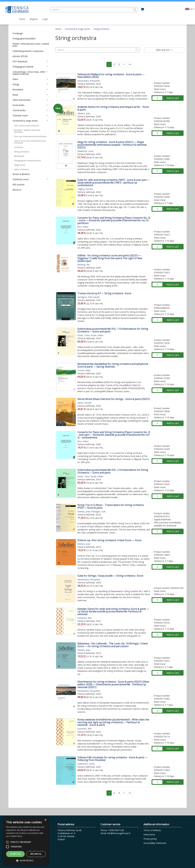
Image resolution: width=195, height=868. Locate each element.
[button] (135, 10)
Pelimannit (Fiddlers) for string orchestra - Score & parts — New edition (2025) (111, 76)
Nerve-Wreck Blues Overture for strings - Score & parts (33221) (114, 399)
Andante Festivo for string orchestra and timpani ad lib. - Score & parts (113, 108)
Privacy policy (150, 839)
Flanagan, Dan (98, 511)
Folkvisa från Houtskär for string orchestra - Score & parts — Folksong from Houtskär (112, 759)
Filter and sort (164, 50)
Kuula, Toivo (84, 335)
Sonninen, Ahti (84, 618)
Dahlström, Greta (86, 764)
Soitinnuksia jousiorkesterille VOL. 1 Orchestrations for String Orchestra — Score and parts (113, 330)
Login (45, 19)
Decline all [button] (36, 854)
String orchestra (101, 29)
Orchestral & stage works (77, 29)
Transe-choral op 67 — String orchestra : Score (104, 293)
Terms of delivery (152, 830)
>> (130, 64)
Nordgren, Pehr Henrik (88, 297)
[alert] (26, 841)
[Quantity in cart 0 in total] (142, 9)
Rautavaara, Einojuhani (89, 81)
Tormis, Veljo (84, 370)
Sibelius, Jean (84, 113)
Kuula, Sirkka (97, 335)
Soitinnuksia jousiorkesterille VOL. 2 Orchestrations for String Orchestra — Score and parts (113, 471)
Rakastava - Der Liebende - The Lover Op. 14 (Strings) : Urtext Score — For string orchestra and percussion (113, 645)
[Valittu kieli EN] (187, 9)
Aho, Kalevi (83, 227)
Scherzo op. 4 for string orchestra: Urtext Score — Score (109, 540)
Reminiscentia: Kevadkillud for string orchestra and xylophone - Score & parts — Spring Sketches (113, 365)
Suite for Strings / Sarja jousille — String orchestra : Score (110, 576)
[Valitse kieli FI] (192, 9)
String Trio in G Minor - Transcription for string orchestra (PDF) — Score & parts (111, 506)
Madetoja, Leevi (85, 151)
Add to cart (173, 98)
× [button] (45, 820)
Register (34, 19)
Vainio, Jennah (84, 403)
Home (22, 19)
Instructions (149, 834)
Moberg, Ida (83, 265)
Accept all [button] (15, 854)
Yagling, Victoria (85, 189)
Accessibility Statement (155, 843)
